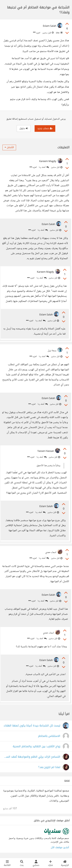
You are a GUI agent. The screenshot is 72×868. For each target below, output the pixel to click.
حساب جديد (45, 128)
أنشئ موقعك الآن (60, 847)
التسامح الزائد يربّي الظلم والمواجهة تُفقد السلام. (32, 757)
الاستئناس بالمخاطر (49, 736)
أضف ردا (44, 167)
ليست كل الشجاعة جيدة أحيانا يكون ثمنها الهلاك (32, 726)
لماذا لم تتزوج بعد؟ (49, 767)
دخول (24, 128)
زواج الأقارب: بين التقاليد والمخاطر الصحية (36, 747)
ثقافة (59, 33)
